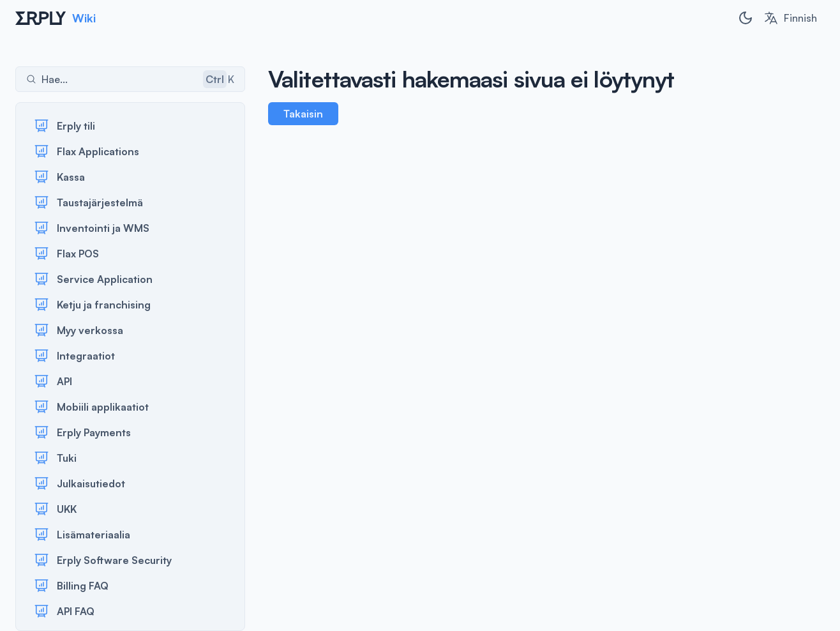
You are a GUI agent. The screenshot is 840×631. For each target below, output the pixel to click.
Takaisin (303, 114)
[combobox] (790, 18)
